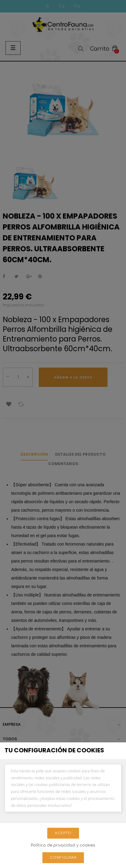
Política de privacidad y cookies (63, 845)
